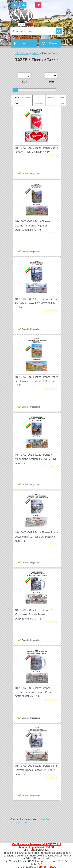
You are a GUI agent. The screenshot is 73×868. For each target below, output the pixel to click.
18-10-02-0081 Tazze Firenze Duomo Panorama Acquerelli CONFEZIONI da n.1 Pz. (33, 225)
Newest (51, 98)
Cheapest (26, 98)
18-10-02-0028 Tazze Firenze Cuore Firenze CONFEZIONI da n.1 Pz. (36, 150)
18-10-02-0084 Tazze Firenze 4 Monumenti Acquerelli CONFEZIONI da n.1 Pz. (35, 459)
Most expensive (39, 100)
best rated (62, 100)
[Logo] (34, 17)
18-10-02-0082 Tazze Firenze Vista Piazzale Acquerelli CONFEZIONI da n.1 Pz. (36, 303)
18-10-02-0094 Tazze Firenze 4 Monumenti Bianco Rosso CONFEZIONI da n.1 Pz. (34, 614)
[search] (59, 31)
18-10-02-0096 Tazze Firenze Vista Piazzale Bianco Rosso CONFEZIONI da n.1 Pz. (36, 770)
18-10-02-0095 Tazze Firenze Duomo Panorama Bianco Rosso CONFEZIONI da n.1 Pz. (34, 692)
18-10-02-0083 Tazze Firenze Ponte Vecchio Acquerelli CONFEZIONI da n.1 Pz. (36, 381)
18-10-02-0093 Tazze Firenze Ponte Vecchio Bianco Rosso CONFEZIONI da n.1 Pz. (36, 536)
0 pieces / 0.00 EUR (52, 3)
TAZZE (36, 53)
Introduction (22, 53)
